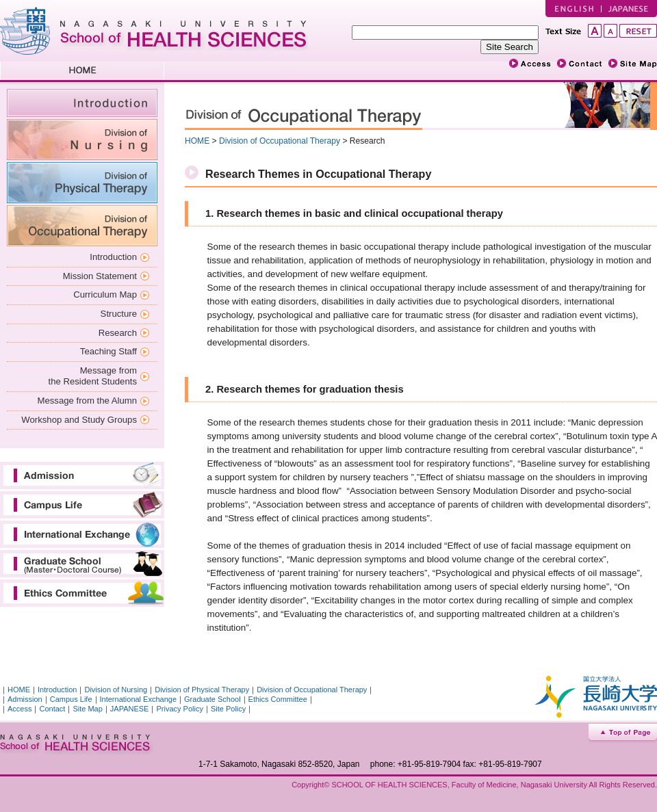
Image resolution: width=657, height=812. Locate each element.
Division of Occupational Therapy (82, 226)
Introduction (113, 257)
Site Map (87, 709)
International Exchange (82, 534)
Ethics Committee (82, 593)
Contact (52, 709)
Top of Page (623, 734)
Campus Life (82, 505)
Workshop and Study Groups (79, 420)
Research (118, 333)
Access (20, 709)
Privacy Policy (179, 709)
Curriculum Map (105, 294)
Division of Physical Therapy (82, 183)
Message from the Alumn (87, 401)
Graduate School (82, 564)
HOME (82, 72)
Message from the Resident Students (93, 376)
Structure (119, 314)
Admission (82, 475)
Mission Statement (100, 276)
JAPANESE (629, 9)
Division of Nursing (82, 140)
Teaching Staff (108, 351)
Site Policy (228, 709)
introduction (82, 103)
